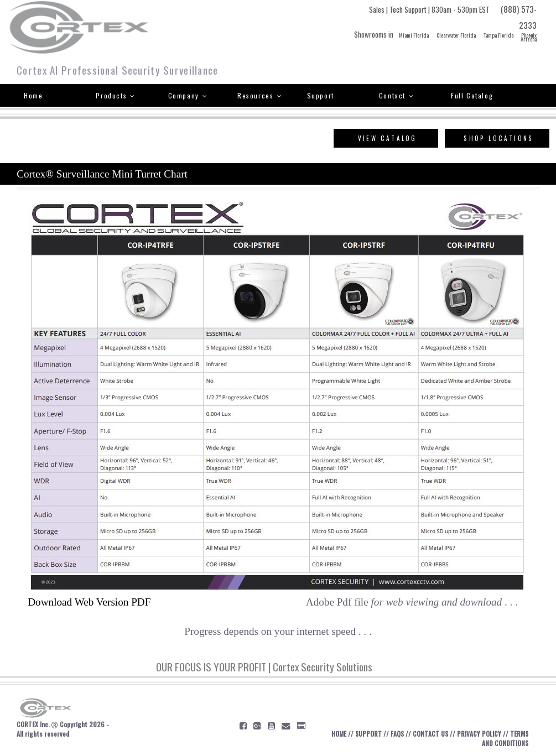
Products (115, 95)
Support (321, 95)
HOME (339, 734)
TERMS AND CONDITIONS (505, 738)
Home (33, 95)
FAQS (397, 734)
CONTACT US (430, 734)
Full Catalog (472, 95)
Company (188, 95)
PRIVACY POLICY (479, 734)
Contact (397, 95)
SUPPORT (368, 734)
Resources (260, 95)
